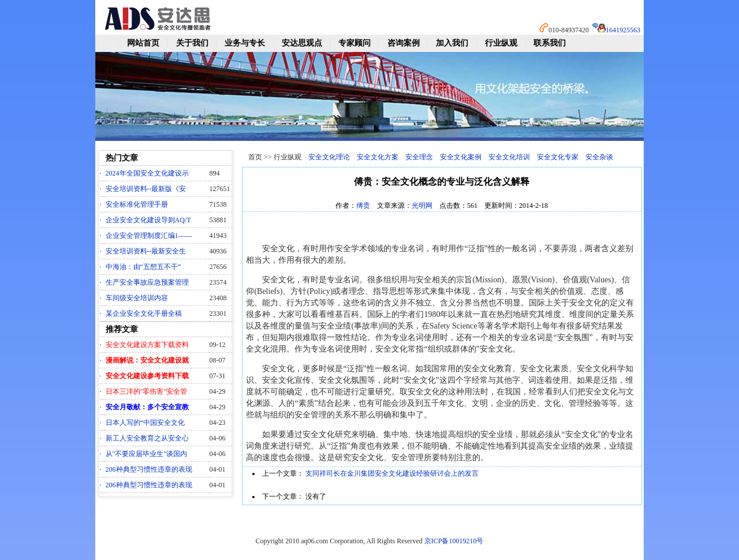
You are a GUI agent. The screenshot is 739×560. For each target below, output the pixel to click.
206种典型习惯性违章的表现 (149, 469)
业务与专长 (245, 43)
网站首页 (143, 43)
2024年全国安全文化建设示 (147, 173)
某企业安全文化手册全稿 (144, 313)
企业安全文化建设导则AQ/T (148, 220)
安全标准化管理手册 (137, 204)
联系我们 (550, 43)
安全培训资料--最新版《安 (146, 189)
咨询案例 (404, 43)
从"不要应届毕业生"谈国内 (147, 454)
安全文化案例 (461, 157)
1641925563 (623, 30)
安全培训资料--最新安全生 (146, 251)
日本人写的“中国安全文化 (145, 423)
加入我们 (452, 43)
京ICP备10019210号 (454, 541)
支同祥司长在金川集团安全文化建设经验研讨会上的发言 (392, 473)
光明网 (422, 206)
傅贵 (363, 206)
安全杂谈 (599, 157)
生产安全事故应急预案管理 (147, 282)
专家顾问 (354, 43)
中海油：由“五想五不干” (143, 267)
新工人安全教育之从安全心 (147, 438)
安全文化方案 (378, 157)
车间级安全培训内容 (137, 298)
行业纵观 (501, 43)
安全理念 (419, 157)
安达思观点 (302, 43)
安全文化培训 (509, 157)
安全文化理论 (329, 157)
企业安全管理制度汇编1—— (149, 236)
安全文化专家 (558, 157)
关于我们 (192, 43)
